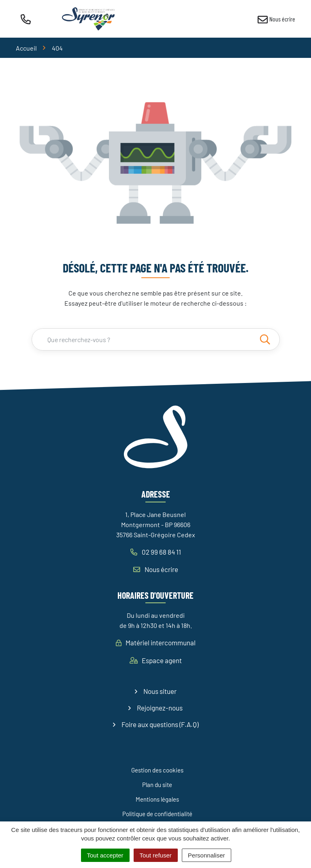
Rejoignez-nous (160, 708)
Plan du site (157, 785)
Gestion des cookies (157, 770)
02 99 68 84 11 (156, 552)
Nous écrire (156, 569)
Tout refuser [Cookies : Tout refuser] (156, 855)
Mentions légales (157, 799)
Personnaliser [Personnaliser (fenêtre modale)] (207, 855)
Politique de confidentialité (157, 814)
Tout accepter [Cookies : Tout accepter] (105, 855)
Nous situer (160, 691)
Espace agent (156, 660)
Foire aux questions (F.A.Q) (160, 724)
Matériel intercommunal (156, 642)
